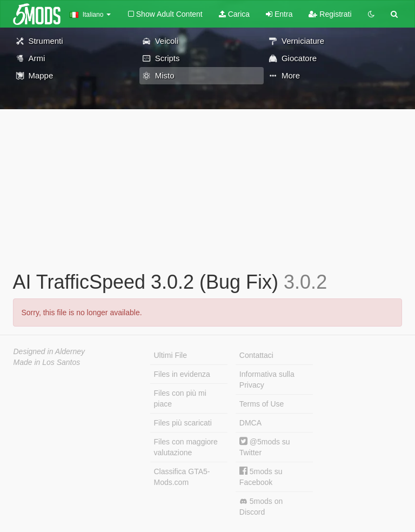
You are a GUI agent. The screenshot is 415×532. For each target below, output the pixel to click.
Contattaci (256, 355)
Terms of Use (262, 404)
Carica (234, 14)
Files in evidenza (182, 374)
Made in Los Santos (47, 362)
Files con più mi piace (180, 398)
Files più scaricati (183, 423)
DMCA (250, 423)
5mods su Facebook (261, 477)
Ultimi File (170, 355)
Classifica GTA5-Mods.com (182, 477)
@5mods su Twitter (265, 447)
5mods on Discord (261, 507)
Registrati (330, 14)
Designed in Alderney (49, 351)
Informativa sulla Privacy (267, 380)
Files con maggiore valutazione (186, 447)
